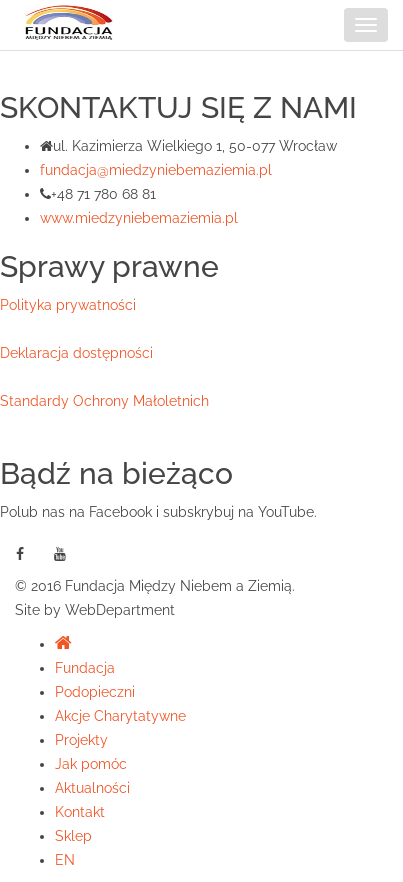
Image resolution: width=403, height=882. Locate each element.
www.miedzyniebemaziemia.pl (139, 218)
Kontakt (80, 812)
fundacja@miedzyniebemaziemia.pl (156, 170)
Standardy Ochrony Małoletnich (104, 401)
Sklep (73, 836)
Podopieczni (95, 692)
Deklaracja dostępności (76, 353)
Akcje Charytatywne (120, 716)
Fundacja (85, 668)
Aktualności (92, 788)
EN (65, 860)
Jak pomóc (91, 764)
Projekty (81, 740)
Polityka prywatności (68, 305)
